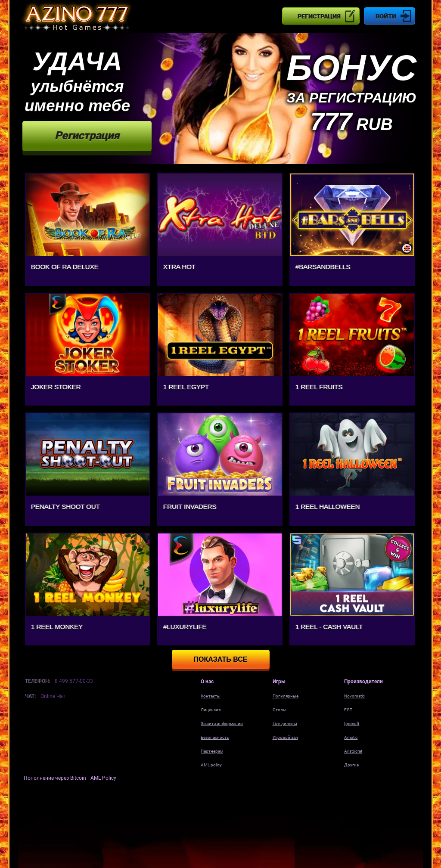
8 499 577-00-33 (74, 681)
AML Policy (103, 778)
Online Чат (53, 696)
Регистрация (319, 16)
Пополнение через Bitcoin (56, 778)
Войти (386, 16)
